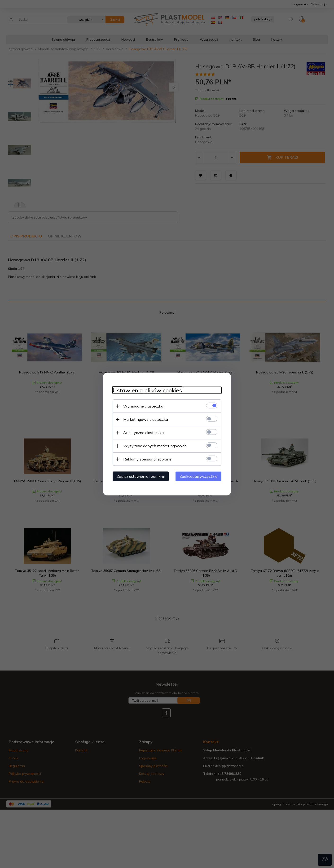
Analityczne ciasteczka (143, 433)
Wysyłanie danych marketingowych (155, 446)
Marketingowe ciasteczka (146, 419)
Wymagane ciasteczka (143, 406)
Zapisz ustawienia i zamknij (141, 476)
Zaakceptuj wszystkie (198, 476)
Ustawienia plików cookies (147, 390)
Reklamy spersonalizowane (147, 459)
